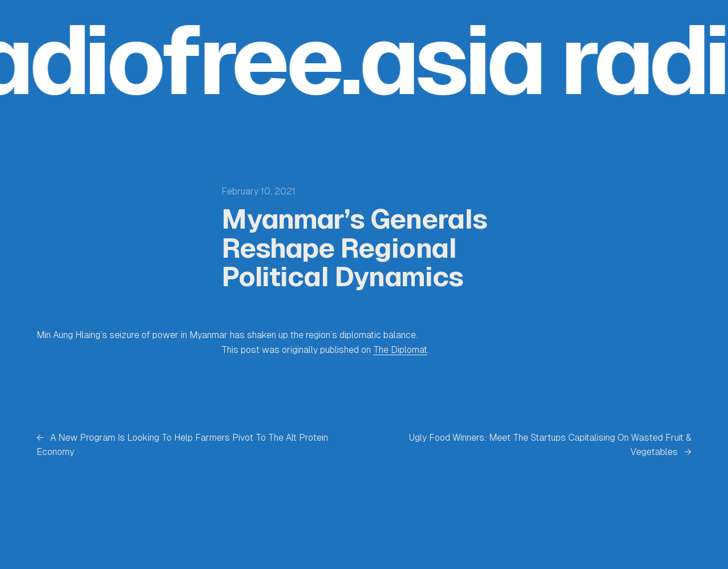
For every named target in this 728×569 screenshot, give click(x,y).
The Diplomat (400, 350)
